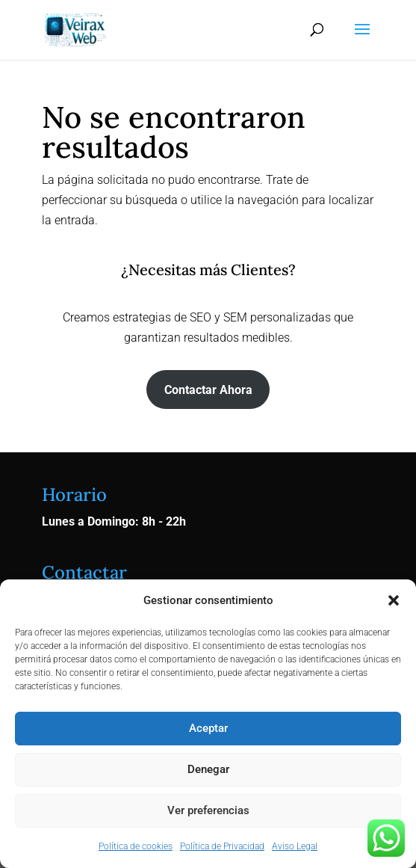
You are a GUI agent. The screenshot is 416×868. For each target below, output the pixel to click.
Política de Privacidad (222, 846)
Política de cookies (136, 846)
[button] (394, 600)
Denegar (208, 769)
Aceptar (208, 728)
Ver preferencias (208, 810)
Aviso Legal (295, 846)
